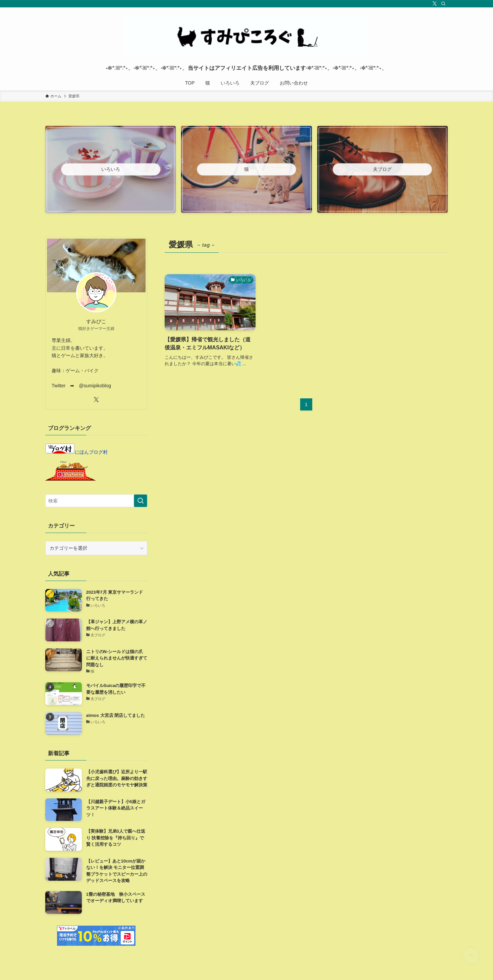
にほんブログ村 (76, 452)
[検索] (443, 4)
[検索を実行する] (141, 501)
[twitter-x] (435, 4)
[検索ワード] (96, 501)
